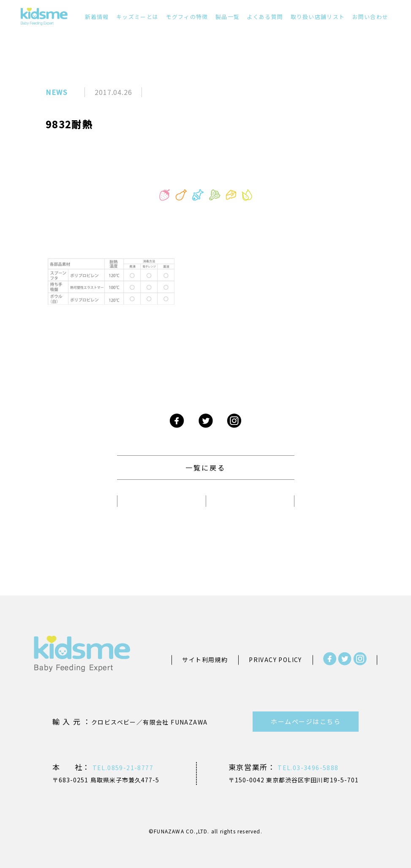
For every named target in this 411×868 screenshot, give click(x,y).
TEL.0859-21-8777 (122, 768)
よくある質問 (265, 17)
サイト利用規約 (205, 660)
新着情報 (97, 17)
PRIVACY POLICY (275, 660)
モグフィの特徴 (187, 17)
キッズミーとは (137, 17)
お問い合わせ (370, 17)
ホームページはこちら (306, 721)
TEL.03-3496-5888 (307, 768)
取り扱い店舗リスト (318, 17)
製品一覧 (227, 17)
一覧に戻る (206, 468)
